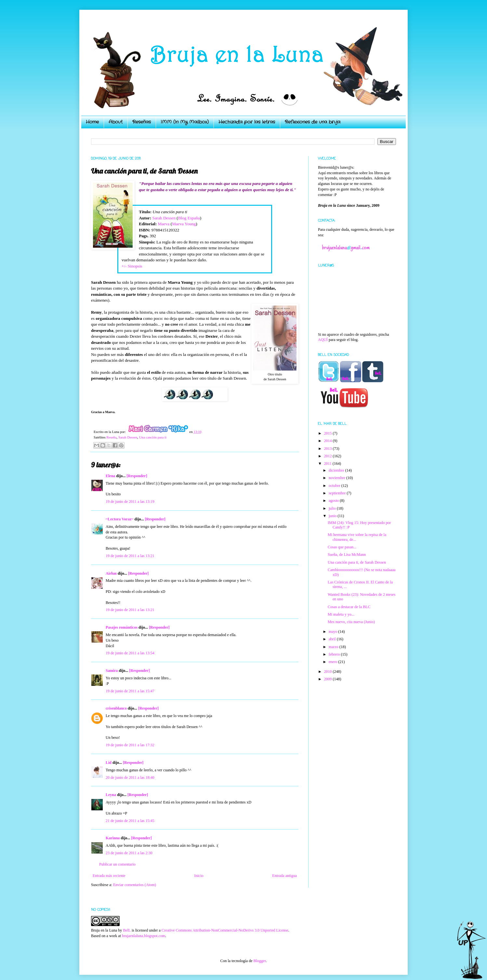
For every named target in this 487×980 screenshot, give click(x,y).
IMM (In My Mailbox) (185, 122)
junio (333, 516)
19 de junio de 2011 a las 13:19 (130, 502)
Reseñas (142, 122)
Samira (112, 671)
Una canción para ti (153, 437)
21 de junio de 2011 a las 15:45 (130, 821)
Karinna (113, 838)
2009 (329, 679)
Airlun (111, 573)
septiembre (338, 493)
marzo (334, 647)
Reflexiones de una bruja (313, 122)
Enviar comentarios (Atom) (135, 885)
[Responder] (137, 476)
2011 (329, 464)
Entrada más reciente (109, 876)
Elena (110, 476)
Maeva (164, 224)
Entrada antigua (284, 876)
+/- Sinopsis (132, 266)
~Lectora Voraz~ (119, 519)
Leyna (111, 795)
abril (333, 639)
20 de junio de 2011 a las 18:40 (130, 777)
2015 (329, 433)
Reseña (111, 437)
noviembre (337, 478)
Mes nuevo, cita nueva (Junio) (351, 622)
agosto (334, 501)
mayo (334, 632)
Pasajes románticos (122, 627)
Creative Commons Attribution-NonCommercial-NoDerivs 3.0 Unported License (225, 930)
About (116, 122)
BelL (127, 930)
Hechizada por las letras (247, 122)
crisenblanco (116, 708)
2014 (329, 441)
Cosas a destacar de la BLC (349, 607)
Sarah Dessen (164, 218)
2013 (329, 449)
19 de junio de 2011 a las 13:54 (130, 653)
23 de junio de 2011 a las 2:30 (129, 853)
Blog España (189, 218)
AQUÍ (323, 340)
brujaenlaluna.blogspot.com (144, 936)
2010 (329, 672)
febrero (335, 654)
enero (334, 662)
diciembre (337, 470)
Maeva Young (184, 224)
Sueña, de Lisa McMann (347, 555)
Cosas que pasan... (342, 547)
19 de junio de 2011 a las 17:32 (130, 745)
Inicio (199, 876)
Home (92, 122)
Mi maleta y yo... (341, 614)
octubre (335, 486)
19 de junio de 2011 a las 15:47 (130, 691)
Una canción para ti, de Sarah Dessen (357, 562)
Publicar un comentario (117, 864)
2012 (329, 456)
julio (333, 508)
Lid (109, 763)
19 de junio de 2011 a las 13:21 (130, 556)
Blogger (259, 961)
